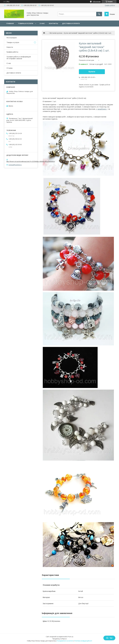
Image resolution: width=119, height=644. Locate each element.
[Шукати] (99, 14)
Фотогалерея (12, 38)
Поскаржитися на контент (65, 641)
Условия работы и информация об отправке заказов (19, 58)
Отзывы (10, 68)
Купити (92, 72)
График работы (12, 52)
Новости (10, 47)
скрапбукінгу (102, 109)
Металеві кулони (56, 33)
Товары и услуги (26, 23)
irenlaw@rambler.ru (15, 165)
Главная (10, 23)
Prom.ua (70, 637)
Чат (109, 638)
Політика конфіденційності (83, 641)
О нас (42, 23)
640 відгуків (97, 2)
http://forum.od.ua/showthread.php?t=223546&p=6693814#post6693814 (31, 161)
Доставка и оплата (71, 23)
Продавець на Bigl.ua (59, 639)
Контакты (53, 23)
